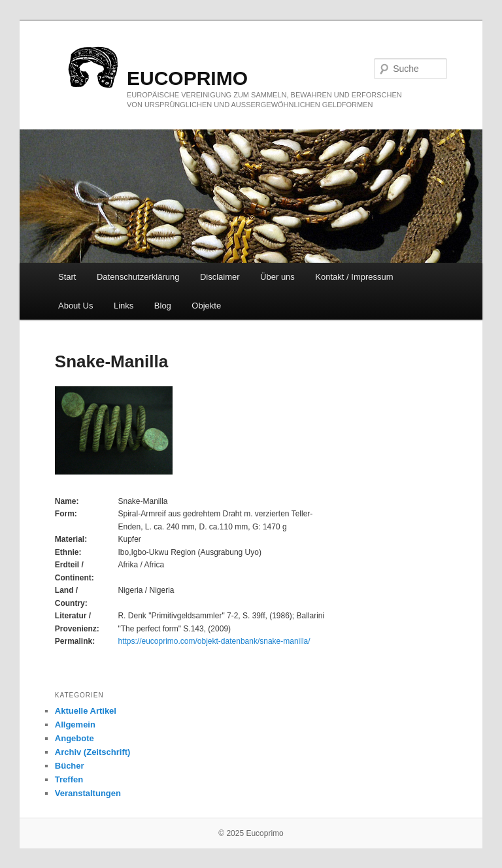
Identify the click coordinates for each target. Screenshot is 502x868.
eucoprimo (187, 78)
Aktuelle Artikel (86, 711)
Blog (163, 306)
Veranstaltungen (88, 793)
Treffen (69, 779)
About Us (75, 306)
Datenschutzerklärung (138, 277)
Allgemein (75, 725)
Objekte (206, 306)
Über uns (277, 277)
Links (124, 306)
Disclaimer (220, 277)
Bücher (70, 766)
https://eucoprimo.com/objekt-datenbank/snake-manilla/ (214, 641)
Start (67, 277)
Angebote (75, 738)
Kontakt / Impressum (354, 277)
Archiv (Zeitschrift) (93, 752)
